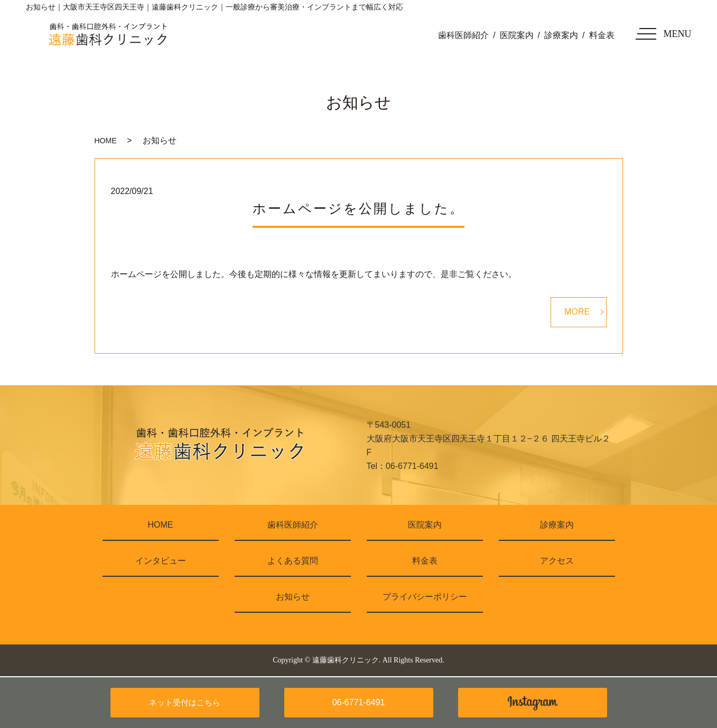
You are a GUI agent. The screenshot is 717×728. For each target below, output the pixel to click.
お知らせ (293, 597)
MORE (577, 312)
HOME (106, 141)
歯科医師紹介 (463, 35)
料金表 (602, 35)
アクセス (557, 561)
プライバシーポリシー (425, 597)
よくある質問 (293, 561)
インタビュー (161, 561)
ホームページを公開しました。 (359, 209)
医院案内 (517, 35)
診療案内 (561, 35)
